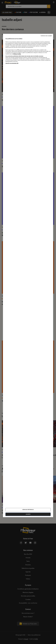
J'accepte (28, 514)
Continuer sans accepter (46, 36)
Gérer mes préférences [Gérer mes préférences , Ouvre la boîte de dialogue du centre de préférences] (28, 510)
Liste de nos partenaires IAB (12, 63)
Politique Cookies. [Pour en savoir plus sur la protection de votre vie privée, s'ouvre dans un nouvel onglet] (17, 54)
